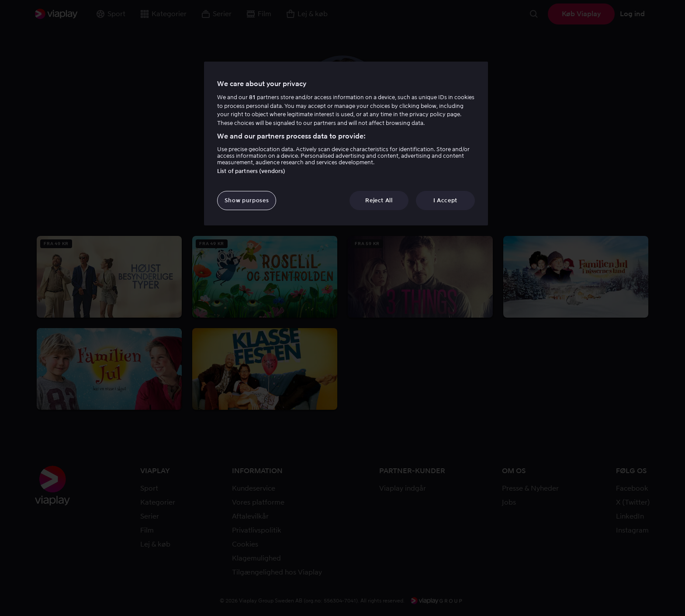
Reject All (379, 200)
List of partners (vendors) (251, 171)
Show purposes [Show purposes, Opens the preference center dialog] (247, 200)
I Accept (445, 200)
